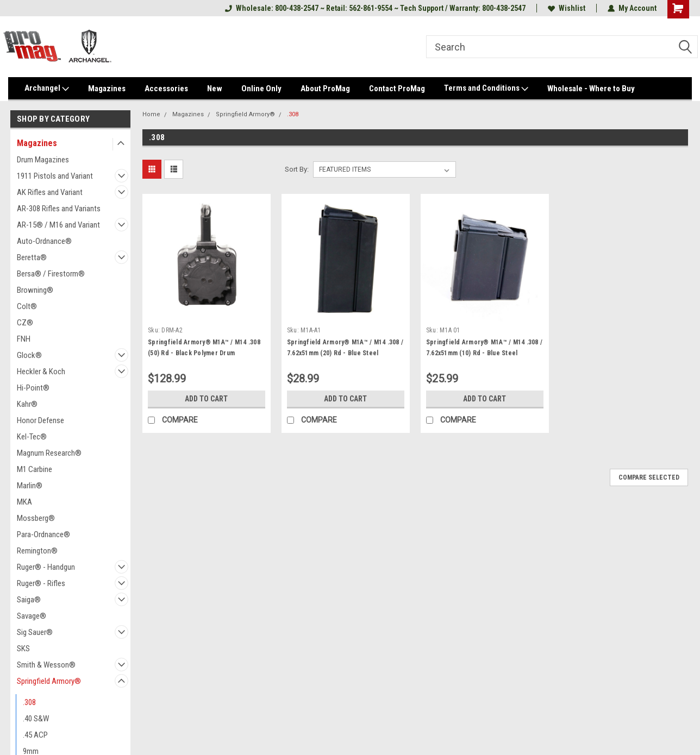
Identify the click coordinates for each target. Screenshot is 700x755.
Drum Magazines (43, 160)
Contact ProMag (397, 89)
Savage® (32, 616)
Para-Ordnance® (43, 534)
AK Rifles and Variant (50, 192)
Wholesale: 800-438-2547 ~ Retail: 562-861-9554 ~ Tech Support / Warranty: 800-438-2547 (375, 8)
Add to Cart (206, 399)
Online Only (261, 89)
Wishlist (567, 8)
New (215, 89)
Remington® (37, 551)
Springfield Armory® (49, 681)
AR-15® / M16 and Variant (58, 225)
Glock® (29, 355)
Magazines (107, 89)
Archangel (47, 89)
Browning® (35, 290)
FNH (24, 339)
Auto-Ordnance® (44, 241)
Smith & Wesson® (46, 665)
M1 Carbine (35, 469)
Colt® (27, 306)
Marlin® (30, 486)
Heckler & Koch (41, 372)
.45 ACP (35, 735)
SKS (23, 649)
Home (151, 114)
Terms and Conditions (486, 89)
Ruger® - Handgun (46, 567)
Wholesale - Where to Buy (591, 89)
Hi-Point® (33, 388)
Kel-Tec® (32, 437)
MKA (24, 502)
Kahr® (27, 404)
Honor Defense (40, 420)
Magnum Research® (49, 453)
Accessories (166, 89)
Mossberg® (36, 518)
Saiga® (29, 600)
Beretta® (32, 257)
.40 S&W (36, 719)
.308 (29, 702)
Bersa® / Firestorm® (51, 274)
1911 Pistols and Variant (55, 176)
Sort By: (297, 169)
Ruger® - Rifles (41, 583)
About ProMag (325, 89)
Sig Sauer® (35, 632)
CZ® (25, 323)
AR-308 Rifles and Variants (59, 209)
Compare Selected (649, 477)
